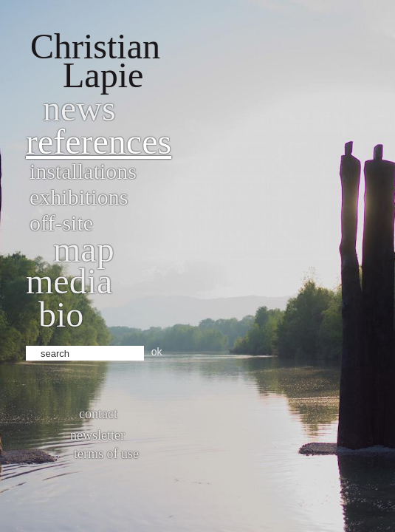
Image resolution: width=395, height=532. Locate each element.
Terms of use (106, 454)
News (79, 108)
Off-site (61, 223)
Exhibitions (79, 197)
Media (69, 281)
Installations (83, 171)
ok (157, 352)
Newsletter (97, 435)
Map (84, 249)
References (99, 141)
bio (61, 314)
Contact (98, 414)
